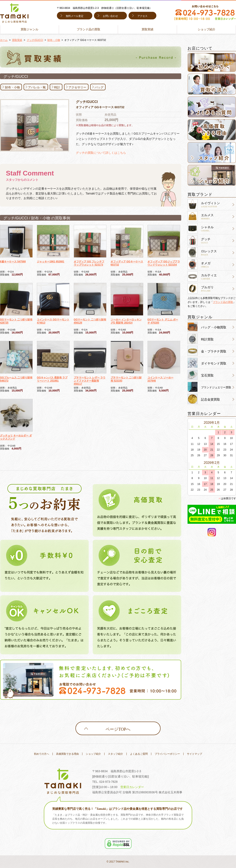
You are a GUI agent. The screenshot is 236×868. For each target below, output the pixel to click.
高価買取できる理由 (67, 754)
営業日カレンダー (132, 787)
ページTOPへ (118, 729)
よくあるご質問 (139, 754)
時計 (57, 87)
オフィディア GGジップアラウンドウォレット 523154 (164, 263)
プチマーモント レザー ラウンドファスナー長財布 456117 (90, 381)
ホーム (4, 40)
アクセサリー (77, 87)
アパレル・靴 (37, 87)
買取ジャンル (29, 29)
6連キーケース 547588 (13, 262)
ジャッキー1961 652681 (51, 262)
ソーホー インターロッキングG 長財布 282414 (126, 321)
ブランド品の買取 (88, 29)
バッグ (99, 87)
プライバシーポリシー (167, 754)
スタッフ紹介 (115, 754)
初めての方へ (42, 754)
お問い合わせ (110, 16)
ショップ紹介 (206, 29)
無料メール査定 (75, 16)
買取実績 (147, 29)
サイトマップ (194, 754)
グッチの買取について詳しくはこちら (101, 153)
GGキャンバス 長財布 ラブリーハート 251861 (52, 379)
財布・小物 (54, 40)
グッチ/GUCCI (35, 40)
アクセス (142, 16)
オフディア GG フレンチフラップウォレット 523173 (89, 263)
